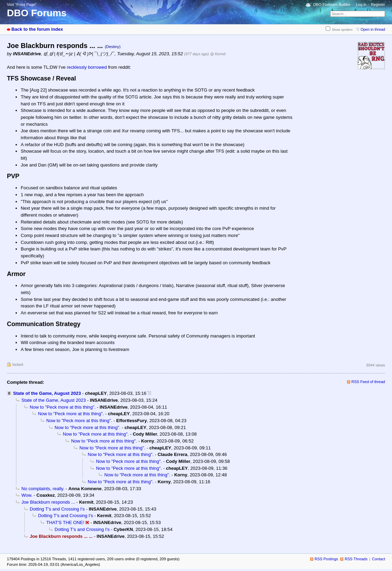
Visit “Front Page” (22, 4)
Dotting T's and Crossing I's (57, 509)
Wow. (27, 495)
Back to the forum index (37, 29)
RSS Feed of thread (369, 382)
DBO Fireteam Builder (332, 4)
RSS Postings (326, 559)
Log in (361, 4)
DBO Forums (37, 13)
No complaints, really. (43, 489)
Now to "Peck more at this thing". (63, 407)
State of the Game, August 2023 (47, 393)
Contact (379, 559)
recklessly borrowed (87, 67)
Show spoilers (342, 30)
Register (378, 4)
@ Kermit (218, 54)
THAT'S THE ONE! (65, 522)
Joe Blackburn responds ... (48, 502)
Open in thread (373, 29)
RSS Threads (356, 559)
